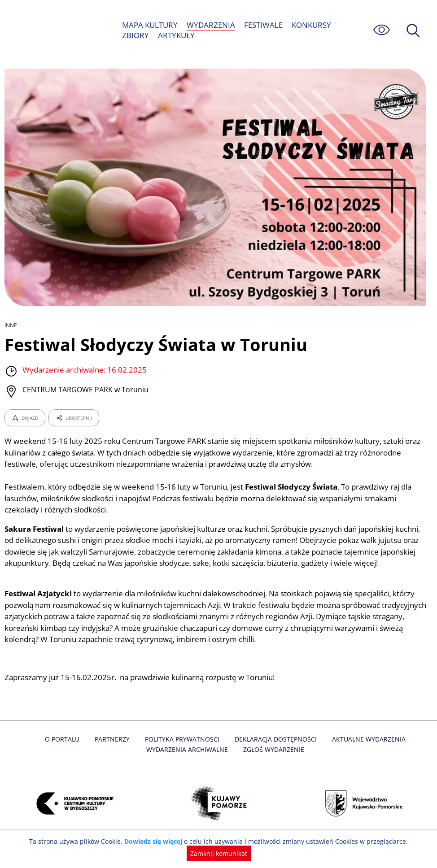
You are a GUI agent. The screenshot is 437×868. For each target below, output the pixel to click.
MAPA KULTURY (150, 25)
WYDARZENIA (211, 25)
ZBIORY (135, 35)
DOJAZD (25, 418)
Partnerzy (87, 751)
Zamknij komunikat (219, 853)
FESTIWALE (263, 25)
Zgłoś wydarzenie (246, 761)
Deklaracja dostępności (248, 751)
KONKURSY (312, 25)
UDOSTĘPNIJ (74, 418)
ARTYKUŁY (176, 35)
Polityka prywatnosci (156, 751)
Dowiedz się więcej (156, 841)
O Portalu (38, 751)
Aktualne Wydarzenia (339, 751)
